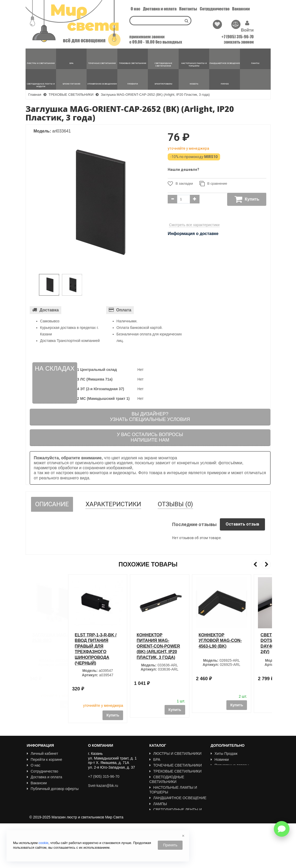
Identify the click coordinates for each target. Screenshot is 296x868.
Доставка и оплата (160, 9)
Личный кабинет (43, 754)
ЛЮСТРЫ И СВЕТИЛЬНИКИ (176, 754)
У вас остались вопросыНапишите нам (150, 437)
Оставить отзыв (242, 524)
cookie (44, 843)
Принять (170, 845)
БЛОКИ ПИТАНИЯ (167, 820)
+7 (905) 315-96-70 (238, 37)
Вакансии (241, 9)
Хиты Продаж (224, 754)
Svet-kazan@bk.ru (103, 786)
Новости (36, 806)
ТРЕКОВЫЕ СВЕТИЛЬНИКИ (176, 771)
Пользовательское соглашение (55, 795)
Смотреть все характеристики (194, 225)
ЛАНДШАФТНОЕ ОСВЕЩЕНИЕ (178, 798)
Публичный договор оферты (53, 789)
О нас (135, 9)
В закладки (180, 184)
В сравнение (213, 184)
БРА (155, 759)
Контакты (188, 9)
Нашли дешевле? (183, 170)
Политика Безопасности (49, 800)
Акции (218, 771)
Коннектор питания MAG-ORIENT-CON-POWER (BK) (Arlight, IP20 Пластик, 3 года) (178, 646)
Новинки (220, 759)
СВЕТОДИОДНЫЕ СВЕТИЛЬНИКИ (167, 779)
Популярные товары (230, 765)
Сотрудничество (215, 9)
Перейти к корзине (45, 759)
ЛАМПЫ (158, 804)
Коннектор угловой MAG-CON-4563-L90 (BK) (240, 641)
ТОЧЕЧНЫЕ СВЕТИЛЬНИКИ (176, 765)
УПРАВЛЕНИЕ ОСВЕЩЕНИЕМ (178, 826)
